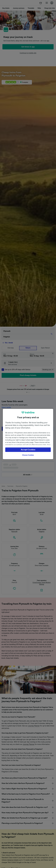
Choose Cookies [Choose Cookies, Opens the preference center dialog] (28, 455)
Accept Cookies (28, 450)
